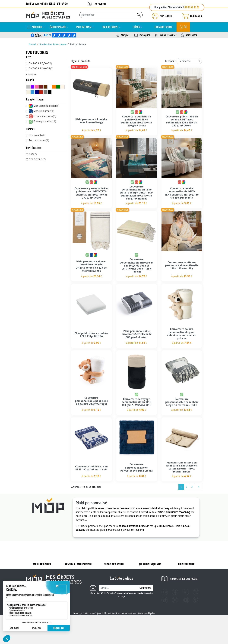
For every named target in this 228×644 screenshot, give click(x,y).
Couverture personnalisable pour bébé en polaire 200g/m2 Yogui (91, 401)
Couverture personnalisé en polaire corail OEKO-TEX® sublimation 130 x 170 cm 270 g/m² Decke (91, 193)
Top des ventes (39, 140)
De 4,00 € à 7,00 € (40, 63)
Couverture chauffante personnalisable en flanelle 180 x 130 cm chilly (182, 265)
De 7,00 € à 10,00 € (41, 69)
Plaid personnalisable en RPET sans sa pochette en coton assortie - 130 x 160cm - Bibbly (182, 467)
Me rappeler (100, 4)
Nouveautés (191, 35)
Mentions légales (147, 633)
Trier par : (170, 61)
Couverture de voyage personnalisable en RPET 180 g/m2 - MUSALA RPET (137, 402)
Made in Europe (44, 111)
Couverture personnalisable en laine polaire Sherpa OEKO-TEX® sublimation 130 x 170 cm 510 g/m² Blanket (136, 193)
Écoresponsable (45, 121)
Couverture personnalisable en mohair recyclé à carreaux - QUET (182, 402)
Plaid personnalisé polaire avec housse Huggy (91, 121)
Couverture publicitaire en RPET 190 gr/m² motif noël (91, 468)
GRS (33, 154)
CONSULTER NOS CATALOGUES (184, 579)
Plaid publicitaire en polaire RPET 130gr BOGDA (91, 335)
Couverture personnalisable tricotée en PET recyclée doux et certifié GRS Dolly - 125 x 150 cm (137, 266)
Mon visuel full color (46, 106)
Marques (125, 35)
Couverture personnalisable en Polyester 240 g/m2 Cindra (136, 468)
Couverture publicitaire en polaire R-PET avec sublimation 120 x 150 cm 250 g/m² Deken (182, 121)
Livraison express (45, 116)
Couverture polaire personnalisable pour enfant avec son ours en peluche (182, 334)
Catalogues (145, 35)
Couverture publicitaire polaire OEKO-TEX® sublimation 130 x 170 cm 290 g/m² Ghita (136, 121)
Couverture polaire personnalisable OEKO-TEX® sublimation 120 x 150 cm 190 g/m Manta (182, 193)
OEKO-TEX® (37, 159)
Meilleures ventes (168, 35)
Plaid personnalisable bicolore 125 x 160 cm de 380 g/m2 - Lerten (137, 334)
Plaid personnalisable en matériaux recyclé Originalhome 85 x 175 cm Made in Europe (91, 266)
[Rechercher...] (111, 15)
